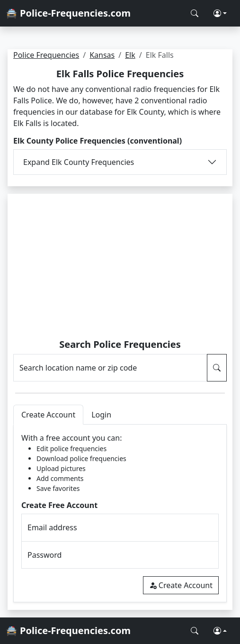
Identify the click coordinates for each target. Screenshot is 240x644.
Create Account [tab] (48, 415)
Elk (130, 55)
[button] (220, 13)
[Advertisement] (120, 268)
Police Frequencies (46, 55)
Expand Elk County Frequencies (79, 162)
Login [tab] (101, 415)
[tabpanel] (120, 513)
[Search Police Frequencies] (195, 13)
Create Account (181, 585)
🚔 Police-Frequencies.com (68, 13)
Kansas (102, 55)
